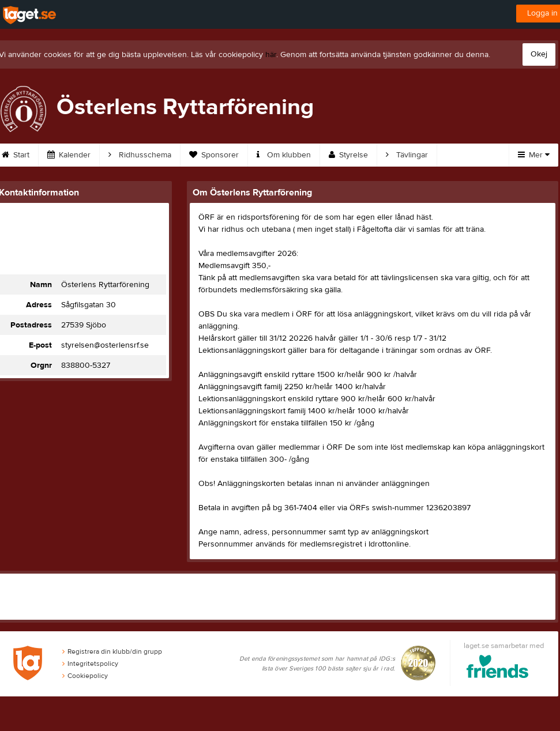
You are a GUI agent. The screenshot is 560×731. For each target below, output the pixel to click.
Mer (534, 155)
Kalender (69, 155)
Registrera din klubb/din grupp (112, 651)
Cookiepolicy (85, 676)
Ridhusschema (140, 155)
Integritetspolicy (90, 664)
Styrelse (348, 155)
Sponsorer (214, 155)
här (271, 55)
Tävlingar (407, 155)
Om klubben (284, 155)
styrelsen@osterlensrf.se (105, 345)
